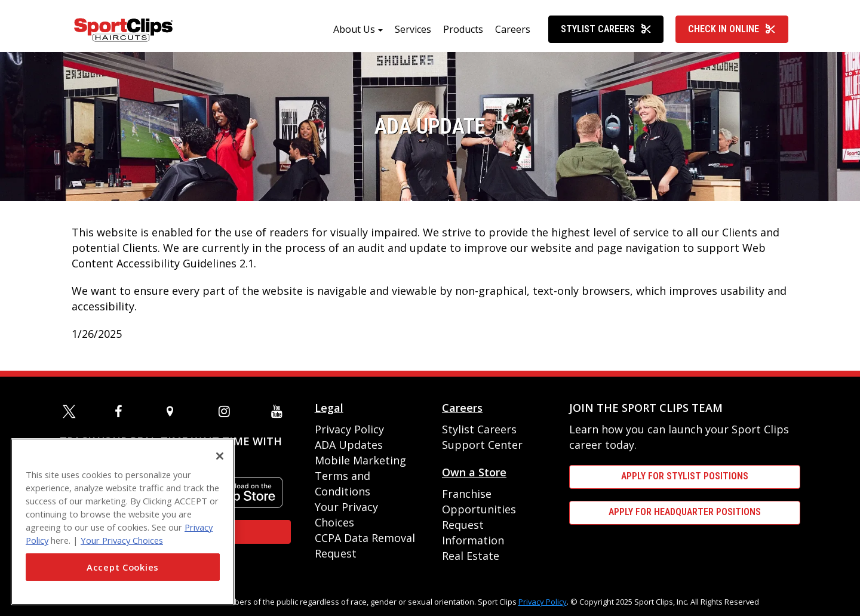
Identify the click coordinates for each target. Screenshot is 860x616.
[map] (175, 411)
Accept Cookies (123, 567)
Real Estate (471, 556)
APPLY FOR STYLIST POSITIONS (685, 476)
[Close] (220, 456)
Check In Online (732, 34)
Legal (329, 408)
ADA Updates (349, 445)
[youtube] (279, 411)
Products (463, 34)
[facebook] (123, 411)
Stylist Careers (606, 34)
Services (413, 34)
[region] (123, 522)
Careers (513, 34)
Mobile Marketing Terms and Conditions (360, 476)
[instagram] (227, 411)
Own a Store (474, 472)
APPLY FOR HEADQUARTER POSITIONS (685, 512)
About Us (354, 34)
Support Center (482, 445)
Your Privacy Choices (122, 540)
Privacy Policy (349, 429)
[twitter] (71, 411)
